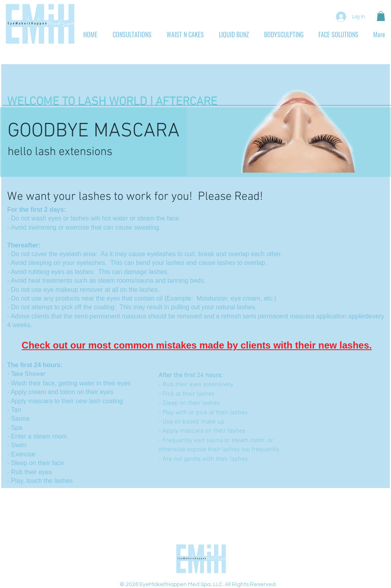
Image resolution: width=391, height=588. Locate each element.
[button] (381, 16)
